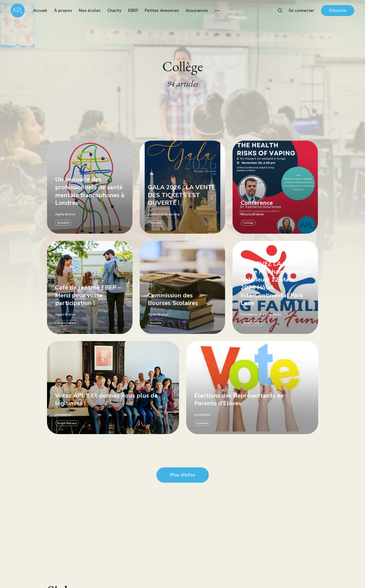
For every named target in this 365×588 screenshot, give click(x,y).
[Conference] (275, 187)
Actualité (63, 223)
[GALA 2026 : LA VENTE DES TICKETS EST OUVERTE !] (182, 187)
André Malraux (67, 323)
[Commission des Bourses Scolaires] (182, 287)
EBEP (133, 10)
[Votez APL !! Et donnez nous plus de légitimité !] (113, 388)
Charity (114, 10)
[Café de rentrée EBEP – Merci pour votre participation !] (90, 287)
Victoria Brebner (252, 214)
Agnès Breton (65, 214)
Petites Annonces (162, 10)
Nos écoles (90, 10)
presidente (63, 415)
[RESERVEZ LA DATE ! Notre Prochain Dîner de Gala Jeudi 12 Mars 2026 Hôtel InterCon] (275, 287)
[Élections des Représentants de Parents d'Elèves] (252, 388)
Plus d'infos (183, 475)
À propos (63, 10)
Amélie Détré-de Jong (164, 214)
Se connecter (301, 10)
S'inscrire (338, 10)
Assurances (197, 10)
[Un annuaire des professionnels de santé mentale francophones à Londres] (90, 187)
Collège (248, 223)
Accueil (40, 10)
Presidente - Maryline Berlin (261, 315)
